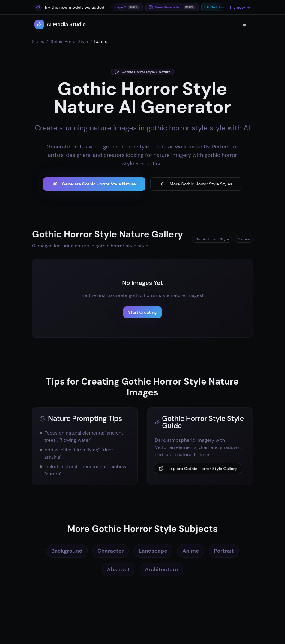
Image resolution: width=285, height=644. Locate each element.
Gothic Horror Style (69, 41)
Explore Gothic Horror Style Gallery (198, 469)
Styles (38, 41)
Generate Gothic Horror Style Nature (94, 184)
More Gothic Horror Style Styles (196, 184)
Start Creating (142, 312)
